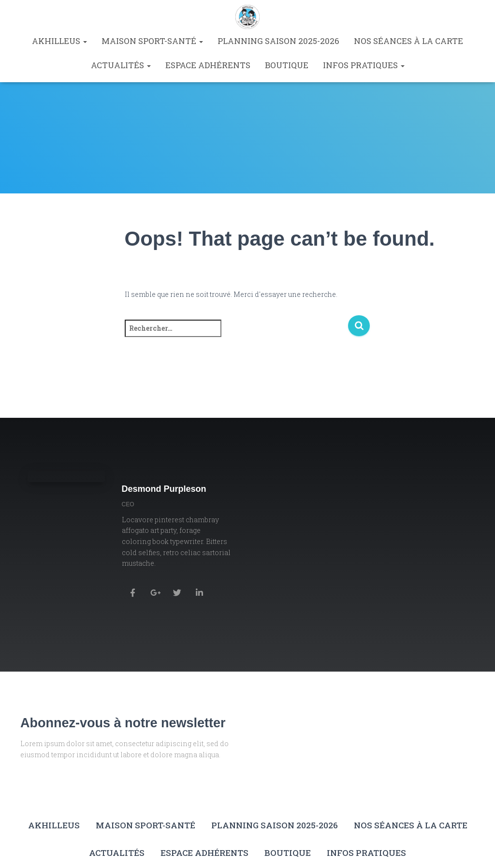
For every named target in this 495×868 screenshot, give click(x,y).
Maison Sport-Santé (152, 41)
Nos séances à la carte (408, 41)
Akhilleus (59, 41)
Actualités (121, 65)
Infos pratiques (364, 65)
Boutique (287, 65)
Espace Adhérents (208, 65)
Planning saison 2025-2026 (278, 41)
